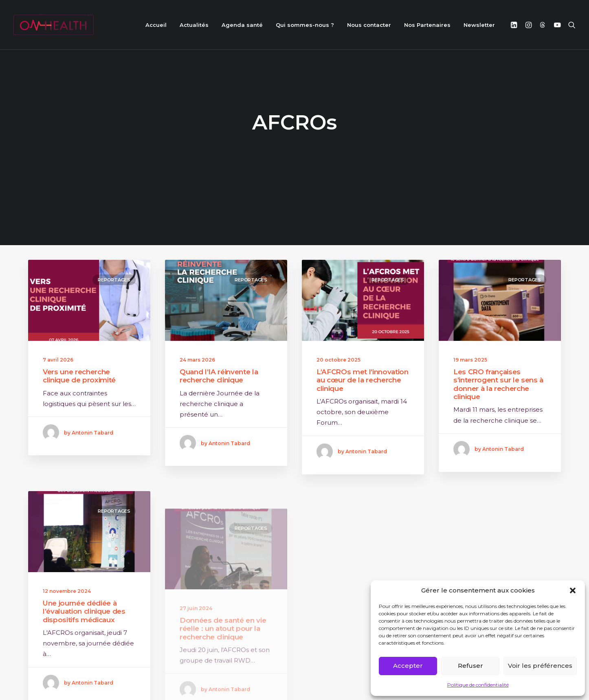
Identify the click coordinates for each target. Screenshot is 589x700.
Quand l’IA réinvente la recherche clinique (219, 365)
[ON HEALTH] (54, 25)
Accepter (408, 666)
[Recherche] (570, 25)
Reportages (114, 269)
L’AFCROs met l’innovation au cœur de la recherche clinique (363, 369)
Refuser (470, 666)
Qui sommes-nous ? (305, 25)
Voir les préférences (540, 666)
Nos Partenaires (427, 25)
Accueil (156, 25)
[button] (573, 590)
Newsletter (479, 25)
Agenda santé (242, 25)
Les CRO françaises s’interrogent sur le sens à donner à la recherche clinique (498, 373)
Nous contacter (369, 25)
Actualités (194, 25)
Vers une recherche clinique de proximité (79, 365)
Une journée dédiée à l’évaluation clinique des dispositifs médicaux (84, 623)
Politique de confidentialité (478, 685)
